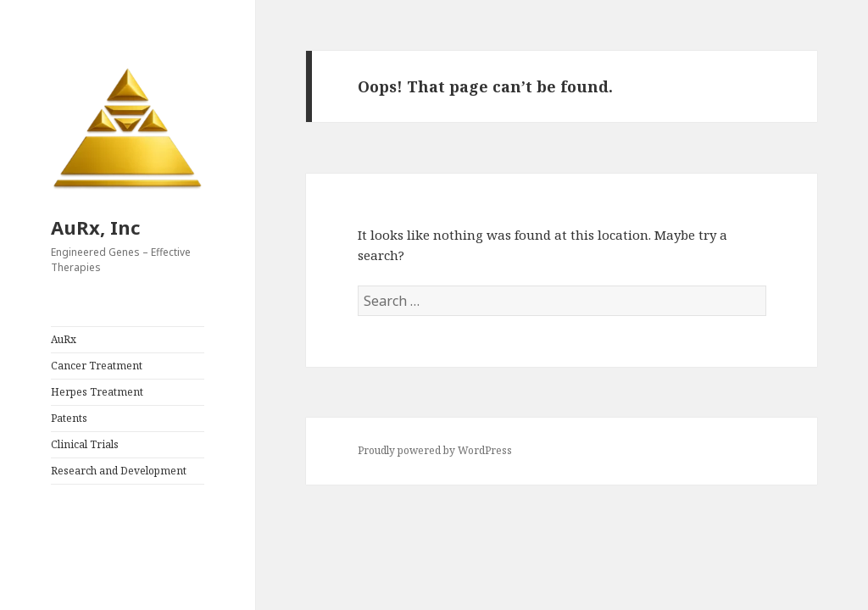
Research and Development (119, 471)
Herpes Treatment (97, 392)
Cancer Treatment (97, 366)
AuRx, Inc (95, 227)
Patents (69, 418)
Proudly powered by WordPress (435, 450)
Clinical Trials (85, 444)
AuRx (64, 339)
